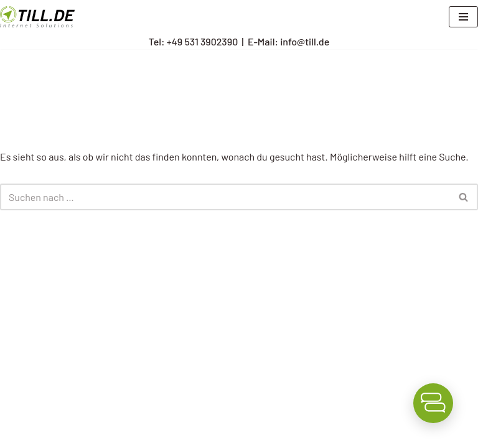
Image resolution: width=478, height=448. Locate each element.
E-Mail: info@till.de (288, 41)
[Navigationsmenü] (463, 17)
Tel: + (193, 41)
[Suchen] (225, 197)
